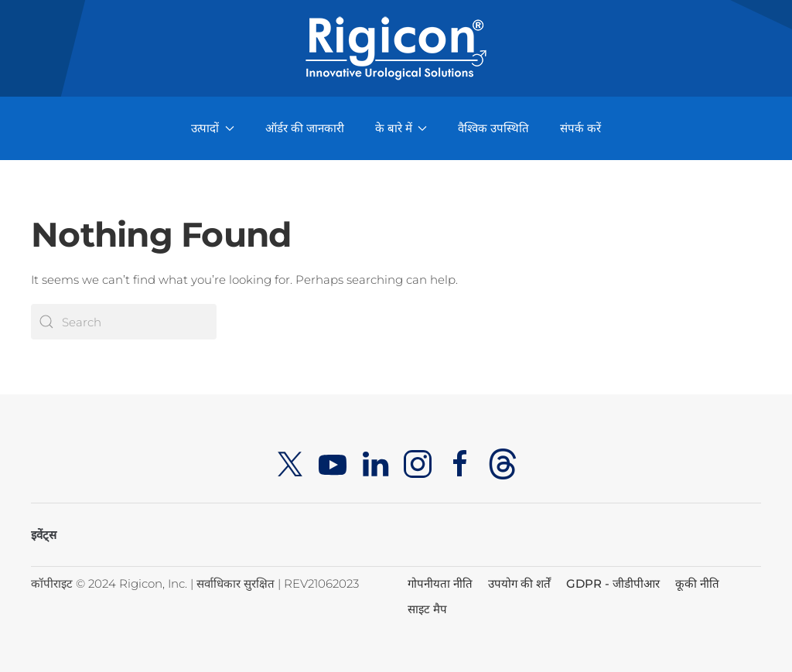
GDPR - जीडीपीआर (613, 583)
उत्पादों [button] (213, 128)
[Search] (124, 322)
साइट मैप (427, 609)
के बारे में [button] (401, 128)
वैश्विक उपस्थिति (493, 128)
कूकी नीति (697, 583)
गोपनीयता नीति (440, 583)
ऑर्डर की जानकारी (305, 128)
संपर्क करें (580, 128)
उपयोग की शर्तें (519, 583)
